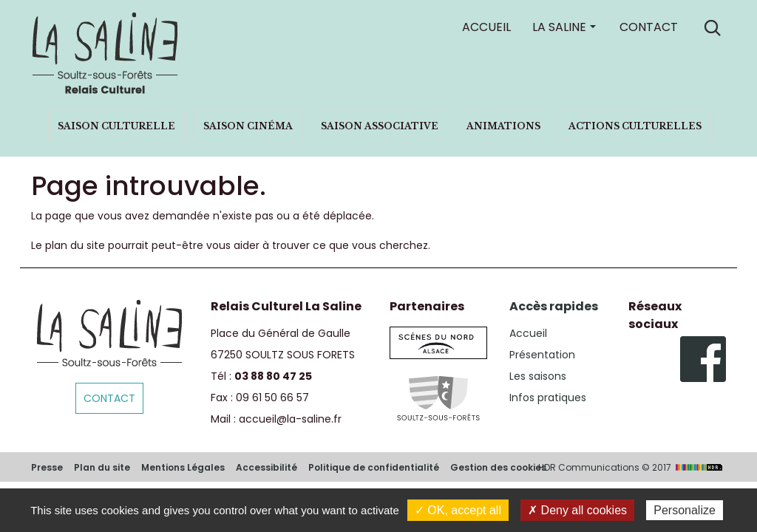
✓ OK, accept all (458, 510)
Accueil (486, 27)
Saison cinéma (248, 126)
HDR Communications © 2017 (632, 467)
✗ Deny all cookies (577, 510)
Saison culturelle (116, 126)
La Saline (559, 27)
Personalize (685, 510)
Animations (503, 126)
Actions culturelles (635, 126)
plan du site (75, 245)
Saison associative (380, 126)
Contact (649, 27)
